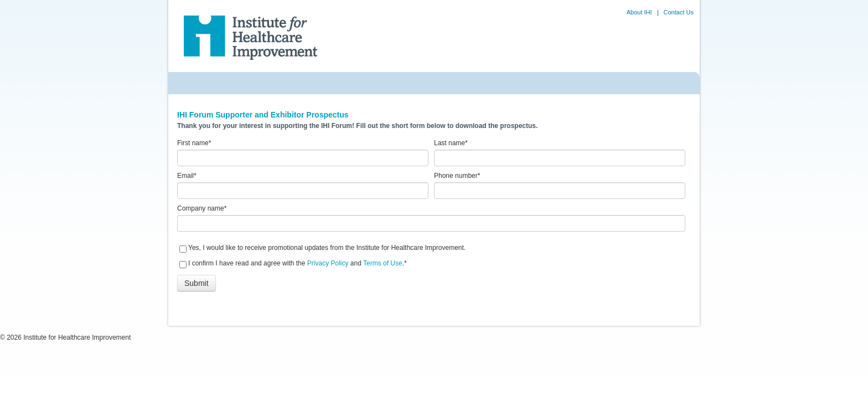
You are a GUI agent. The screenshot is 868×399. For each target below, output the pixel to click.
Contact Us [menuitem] (679, 12)
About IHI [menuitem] (639, 12)
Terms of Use (383, 263)
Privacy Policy (328, 263)
